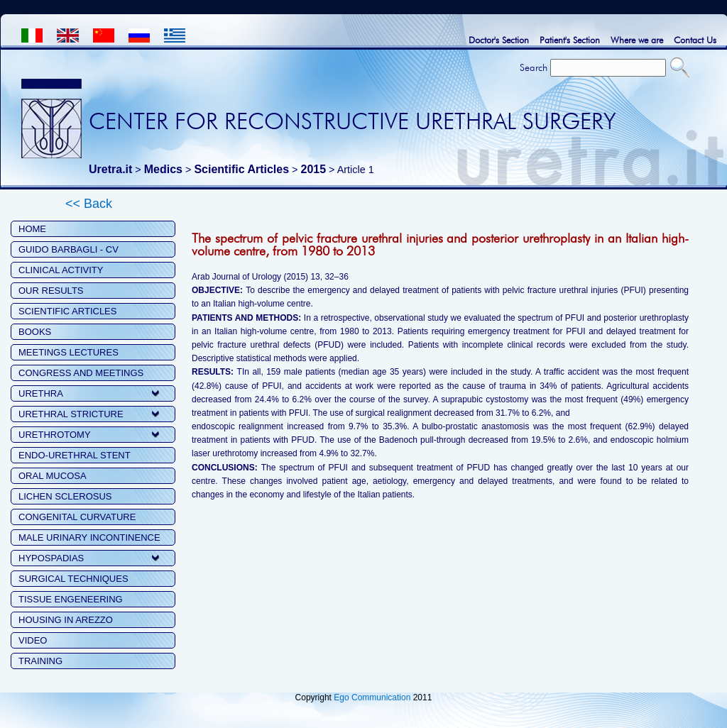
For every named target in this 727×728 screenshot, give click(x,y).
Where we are (637, 40)
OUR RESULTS (51, 291)
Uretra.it (110, 169)
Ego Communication (372, 697)
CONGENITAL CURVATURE (77, 517)
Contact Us (695, 40)
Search (534, 67)
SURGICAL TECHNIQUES (73, 579)
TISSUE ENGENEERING (71, 599)
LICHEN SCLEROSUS (65, 496)
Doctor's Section (499, 40)
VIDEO (33, 640)
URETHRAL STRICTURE (71, 414)
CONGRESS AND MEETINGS (81, 373)
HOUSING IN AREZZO (66, 620)
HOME (32, 229)
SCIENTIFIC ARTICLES (67, 311)
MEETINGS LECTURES (69, 352)
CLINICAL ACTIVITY (61, 270)
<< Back (89, 204)
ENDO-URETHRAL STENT (75, 455)
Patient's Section (570, 40)
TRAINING (40, 661)
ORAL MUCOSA (53, 476)
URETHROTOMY (55, 435)
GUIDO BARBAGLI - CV (69, 249)
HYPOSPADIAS (51, 558)
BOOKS (35, 332)
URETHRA (41, 393)
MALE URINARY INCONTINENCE (89, 537)
